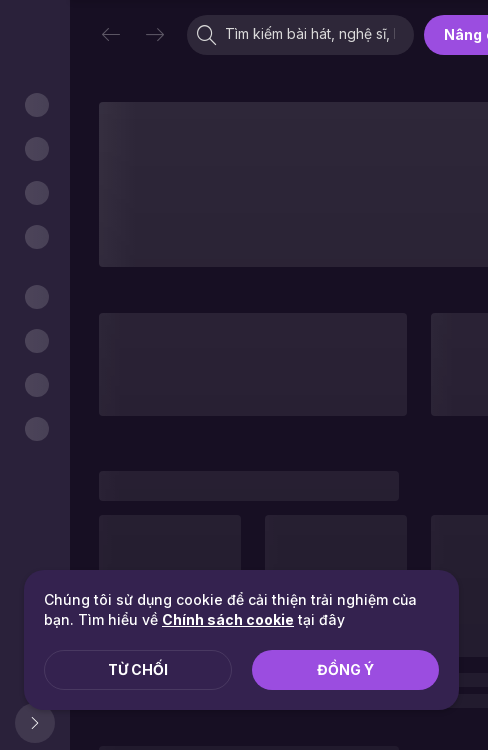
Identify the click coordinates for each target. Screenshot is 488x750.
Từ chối (138, 669)
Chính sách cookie (228, 619)
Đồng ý (345, 669)
